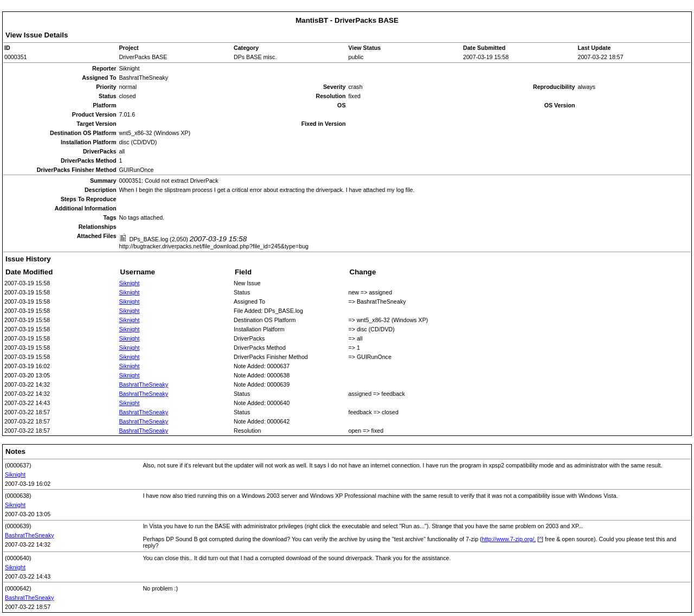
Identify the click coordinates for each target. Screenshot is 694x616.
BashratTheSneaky (144, 384)
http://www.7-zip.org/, (509, 539)
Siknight (130, 283)
